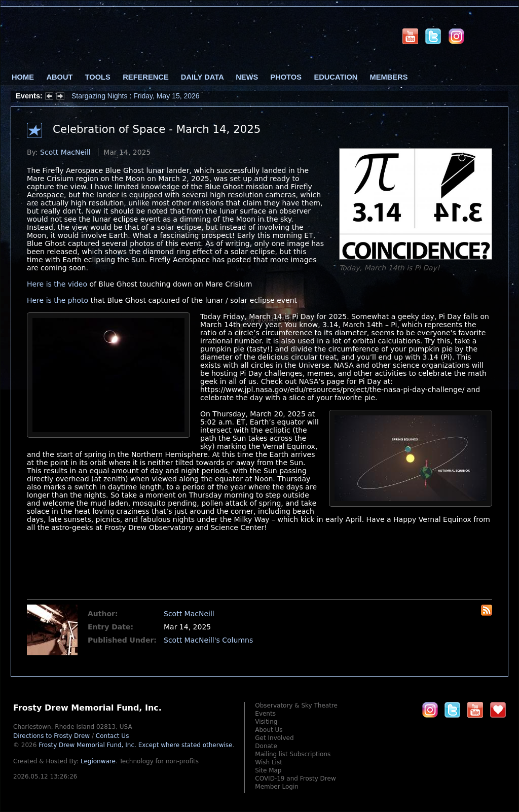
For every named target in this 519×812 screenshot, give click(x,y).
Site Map (268, 770)
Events (265, 714)
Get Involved (274, 738)
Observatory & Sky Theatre (296, 705)
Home (23, 77)
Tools (98, 77)
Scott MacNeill (65, 152)
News (247, 77)
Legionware (98, 761)
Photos (286, 77)
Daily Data (202, 77)
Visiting (266, 722)
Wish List (269, 762)
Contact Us (113, 736)
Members (389, 77)
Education (336, 77)
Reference (145, 77)
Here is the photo (58, 300)
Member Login (277, 787)
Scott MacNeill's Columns (208, 640)
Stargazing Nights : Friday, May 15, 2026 (136, 96)
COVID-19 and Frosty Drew (295, 779)
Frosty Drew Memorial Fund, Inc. (135, 745)
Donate (266, 746)
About (59, 77)
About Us (269, 730)
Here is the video (57, 284)
